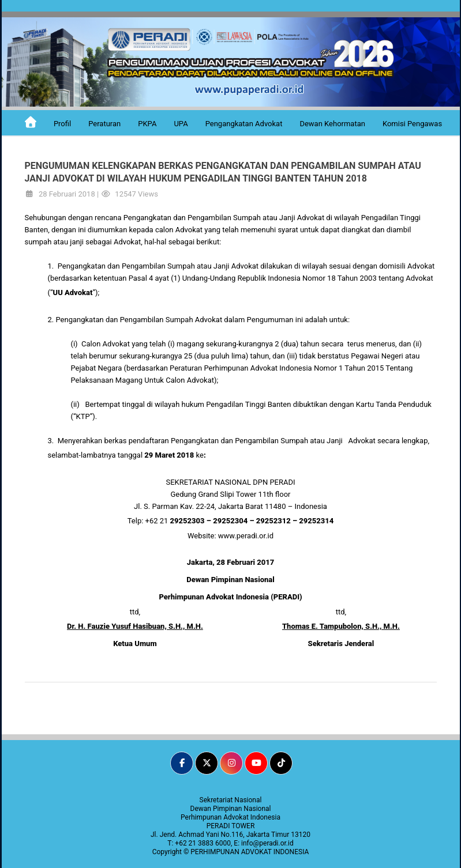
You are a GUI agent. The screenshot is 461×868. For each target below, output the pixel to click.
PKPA (147, 124)
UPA (181, 124)
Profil (62, 124)
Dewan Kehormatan (332, 124)
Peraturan (104, 124)
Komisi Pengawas (412, 124)
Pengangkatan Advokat (244, 124)
